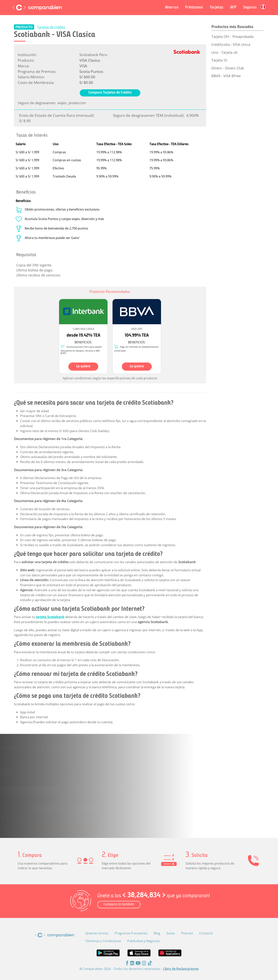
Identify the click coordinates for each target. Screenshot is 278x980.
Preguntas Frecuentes (131, 933)
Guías (171, 933)
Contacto (206, 933)
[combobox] (47, 790)
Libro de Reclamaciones (181, 969)
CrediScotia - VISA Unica (231, 44)
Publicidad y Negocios (144, 941)
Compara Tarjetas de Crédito (110, 93)
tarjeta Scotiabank (50, 617)
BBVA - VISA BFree (226, 76)
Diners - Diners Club (228, 68)
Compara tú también (119, 905)
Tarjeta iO (219, 60)
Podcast (187, 933)
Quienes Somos (97, 933)
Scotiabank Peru (93, 55)
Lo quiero (83, 366)
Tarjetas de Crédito (51, 27)
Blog (157, 933)
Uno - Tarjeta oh (225, 52)
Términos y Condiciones (118, 812)
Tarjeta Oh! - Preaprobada (232, 37)
